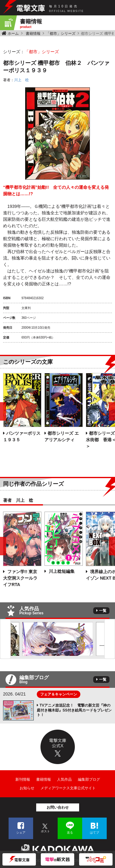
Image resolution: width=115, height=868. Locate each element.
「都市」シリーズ (61, 34)
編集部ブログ (89, 779)
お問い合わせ (58, 807)
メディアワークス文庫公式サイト (68, 788)
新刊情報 (23, 779)
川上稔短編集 (61, 571)
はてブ (94, 832)
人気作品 (64, 779)
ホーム (13, 34)
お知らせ (27, 788)
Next (110, 639)
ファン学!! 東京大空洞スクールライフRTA (20, 578)
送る (70, 832)
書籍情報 (33, 34)
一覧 (103, 611)
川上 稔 (21, 80)
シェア (21, 832)
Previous (5, 639)
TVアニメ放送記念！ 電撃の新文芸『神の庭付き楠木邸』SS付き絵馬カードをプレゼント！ (74, 710)
